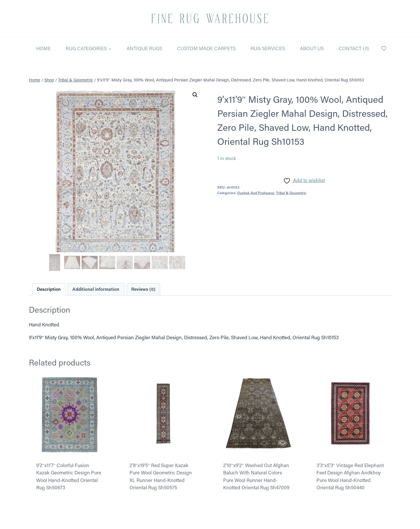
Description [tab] (49, 289)
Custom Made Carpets (206, 48)
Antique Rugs (144, 48)
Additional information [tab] (96, 289)
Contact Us (354, 48)
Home (43, 48)
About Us (312, 48)
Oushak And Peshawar (256, 193)
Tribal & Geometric (291, 193)
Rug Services (268, 48)
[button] (195, 95)
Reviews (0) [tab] (143, 289)
